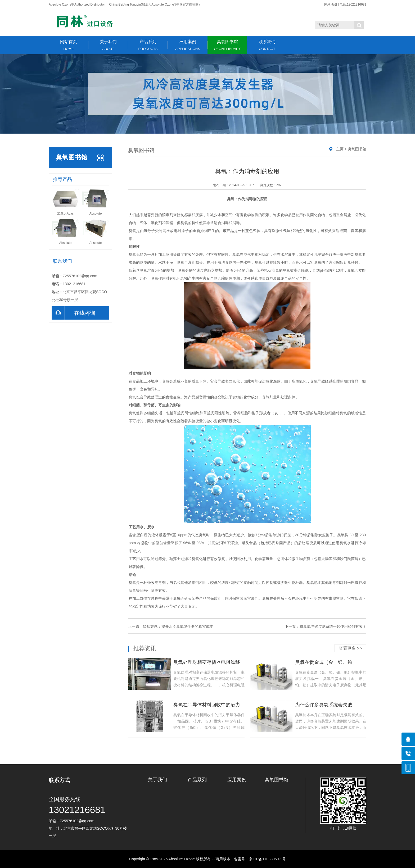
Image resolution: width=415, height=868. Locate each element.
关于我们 (108, 45)
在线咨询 (73, 313)
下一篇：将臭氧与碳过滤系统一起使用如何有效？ (326, 626)
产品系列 (148, 45)
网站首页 (69, 45)
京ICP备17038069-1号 (267, 859)
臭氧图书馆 (227, 45)
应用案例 (188, 45)
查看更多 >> (350, 648)
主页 (340, 149)
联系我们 (267, 45)
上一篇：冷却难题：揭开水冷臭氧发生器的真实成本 (171, 626)
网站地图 (331, 4)
